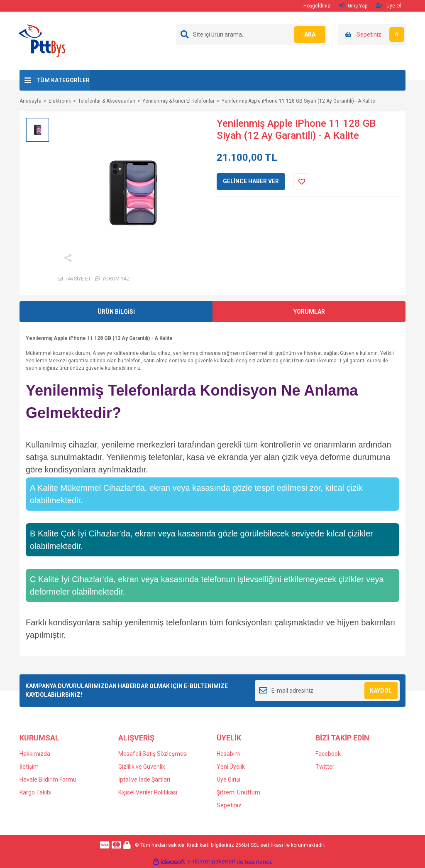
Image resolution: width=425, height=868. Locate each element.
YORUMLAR (309, 312)
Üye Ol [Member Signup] (388, 6)
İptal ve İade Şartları (144, 779)
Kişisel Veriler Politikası (148, 792)
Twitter (325, 767)
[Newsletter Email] (327, 691)
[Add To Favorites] (302, 182)
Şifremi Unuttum (238, 792)
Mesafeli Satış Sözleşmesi (153, 754)
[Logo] (42, 40)
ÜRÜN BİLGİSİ (116, 312)
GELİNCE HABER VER (251, 181)
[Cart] (372, 34)
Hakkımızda (35, 754)
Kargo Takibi (35, 792)
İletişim (29, 767)
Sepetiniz (229, 805)
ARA (309, 34)
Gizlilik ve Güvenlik (142, 767)
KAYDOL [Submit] (381, 691)
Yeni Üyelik (231, 767)
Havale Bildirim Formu (48, 779)
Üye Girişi (228, 779)
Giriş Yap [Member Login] (353, 6)
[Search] (252, 34)
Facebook (328, 754)
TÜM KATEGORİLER (63, 80)
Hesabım (228, 754)
